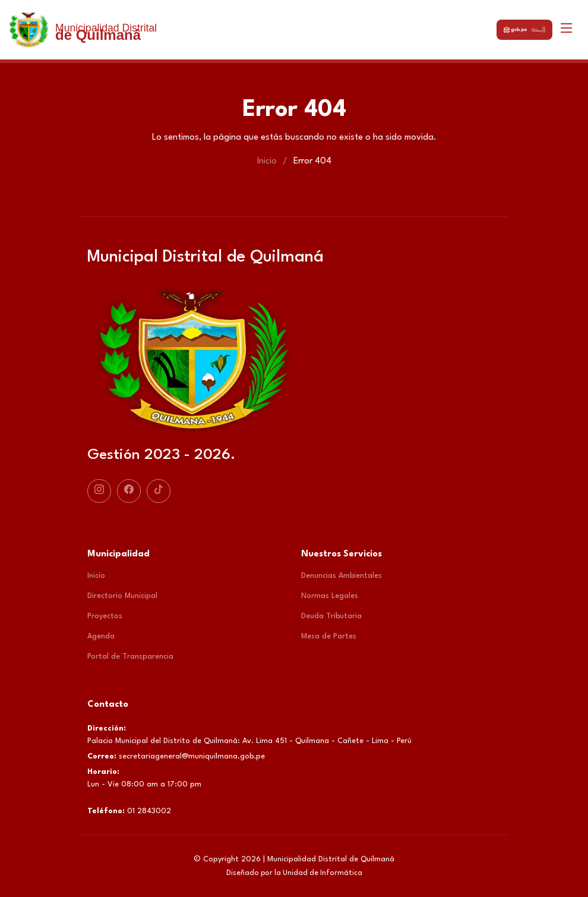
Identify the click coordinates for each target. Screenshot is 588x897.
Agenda (101, 636)
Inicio (267, 161)
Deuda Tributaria (331, 616)
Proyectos (105, 616)
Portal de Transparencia (130, 657)
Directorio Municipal (122, 596)
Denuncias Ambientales (342, 576)
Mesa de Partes (329, 636)
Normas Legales (330, 596)
